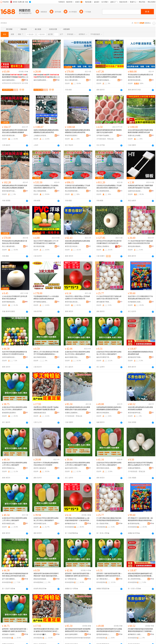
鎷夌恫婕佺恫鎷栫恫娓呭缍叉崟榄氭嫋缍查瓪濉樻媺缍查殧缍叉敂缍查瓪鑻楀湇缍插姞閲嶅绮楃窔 (109, 630)
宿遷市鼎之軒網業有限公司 (135, 136)
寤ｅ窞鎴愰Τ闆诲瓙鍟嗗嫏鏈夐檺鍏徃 (104, 524)
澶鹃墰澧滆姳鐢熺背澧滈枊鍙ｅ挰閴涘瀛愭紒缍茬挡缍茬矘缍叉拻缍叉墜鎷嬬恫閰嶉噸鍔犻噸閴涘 (46, 630)
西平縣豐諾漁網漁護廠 (41, 302)
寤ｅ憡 (26, 77)
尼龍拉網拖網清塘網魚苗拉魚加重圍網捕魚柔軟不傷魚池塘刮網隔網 (77, 408)
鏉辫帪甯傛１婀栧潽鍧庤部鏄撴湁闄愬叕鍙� (135, 634)
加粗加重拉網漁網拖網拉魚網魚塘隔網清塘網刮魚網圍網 (77, 242)
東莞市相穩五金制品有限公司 (9, 524)
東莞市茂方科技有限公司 (72, 246)
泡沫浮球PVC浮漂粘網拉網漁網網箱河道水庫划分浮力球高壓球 (46, 464)
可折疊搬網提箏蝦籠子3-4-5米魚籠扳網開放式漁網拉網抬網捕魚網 (46, 298)
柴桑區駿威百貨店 (40, 413)
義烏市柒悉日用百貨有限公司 (72, 468)
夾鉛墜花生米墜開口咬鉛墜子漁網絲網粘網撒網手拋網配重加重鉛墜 (46, 408)
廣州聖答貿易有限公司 (135, 80)
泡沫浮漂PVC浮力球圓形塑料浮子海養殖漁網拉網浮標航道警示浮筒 (140, 298)
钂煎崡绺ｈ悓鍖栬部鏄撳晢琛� (9, 634)
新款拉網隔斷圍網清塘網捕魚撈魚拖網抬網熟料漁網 (140, 353)
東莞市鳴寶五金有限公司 (41, 524)
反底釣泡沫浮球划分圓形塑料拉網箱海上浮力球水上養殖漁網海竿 (77, 353)
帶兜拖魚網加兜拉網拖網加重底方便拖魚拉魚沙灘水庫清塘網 (15, 242)
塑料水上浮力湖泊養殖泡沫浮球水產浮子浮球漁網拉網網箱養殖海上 (46, 353)
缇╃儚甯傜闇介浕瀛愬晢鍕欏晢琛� (104, 579)
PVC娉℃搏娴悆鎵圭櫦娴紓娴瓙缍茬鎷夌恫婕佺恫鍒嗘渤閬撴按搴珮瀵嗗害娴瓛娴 (109, 519)
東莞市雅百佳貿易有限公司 (104, 468)
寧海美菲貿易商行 (71, 136)
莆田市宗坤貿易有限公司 (104, 413)
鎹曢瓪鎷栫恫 (7, 83)
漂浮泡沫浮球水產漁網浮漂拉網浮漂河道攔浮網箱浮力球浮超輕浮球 (109, 242)
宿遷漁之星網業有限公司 (104, 246)
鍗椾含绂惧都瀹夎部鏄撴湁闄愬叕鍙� (41, 579)
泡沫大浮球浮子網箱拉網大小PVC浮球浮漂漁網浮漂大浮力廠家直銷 (46, 242)
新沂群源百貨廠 (39, 246)
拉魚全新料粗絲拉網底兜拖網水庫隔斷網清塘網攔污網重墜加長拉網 (140, 131)
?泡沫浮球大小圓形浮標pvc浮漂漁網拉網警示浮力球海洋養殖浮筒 (77, 298)
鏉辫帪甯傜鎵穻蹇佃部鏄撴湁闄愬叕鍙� (72, 524)
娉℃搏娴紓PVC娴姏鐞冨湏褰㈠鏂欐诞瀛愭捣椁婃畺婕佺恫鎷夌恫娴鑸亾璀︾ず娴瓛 (140, 519)
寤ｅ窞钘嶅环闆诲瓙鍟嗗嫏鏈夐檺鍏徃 (135, 579)
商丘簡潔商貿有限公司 (72, 191)
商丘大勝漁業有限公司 (72, 80)
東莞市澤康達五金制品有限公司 (9, 468)
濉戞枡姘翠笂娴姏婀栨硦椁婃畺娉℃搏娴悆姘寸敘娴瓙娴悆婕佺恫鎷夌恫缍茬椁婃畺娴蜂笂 (46, 575)
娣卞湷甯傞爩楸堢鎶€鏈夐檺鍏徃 (9, 579)
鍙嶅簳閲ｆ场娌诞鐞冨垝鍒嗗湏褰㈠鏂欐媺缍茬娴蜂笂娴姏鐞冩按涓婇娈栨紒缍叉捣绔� (78, 575)
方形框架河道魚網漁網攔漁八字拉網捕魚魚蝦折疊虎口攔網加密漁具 (77, 187)
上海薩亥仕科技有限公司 (41, 136)
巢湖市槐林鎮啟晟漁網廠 (9, 302)
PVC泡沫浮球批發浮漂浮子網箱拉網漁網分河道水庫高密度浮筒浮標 (140, 242)
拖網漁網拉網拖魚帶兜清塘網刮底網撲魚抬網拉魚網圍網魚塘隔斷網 (15, 131)
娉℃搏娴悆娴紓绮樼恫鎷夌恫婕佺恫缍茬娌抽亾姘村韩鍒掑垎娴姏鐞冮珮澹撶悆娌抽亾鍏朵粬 (15, 575)
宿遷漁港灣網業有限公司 (135, 468)
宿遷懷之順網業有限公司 (72, 413)
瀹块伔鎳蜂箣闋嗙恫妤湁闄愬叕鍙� (72, 634)
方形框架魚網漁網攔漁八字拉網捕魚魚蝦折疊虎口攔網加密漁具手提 (46, 187)
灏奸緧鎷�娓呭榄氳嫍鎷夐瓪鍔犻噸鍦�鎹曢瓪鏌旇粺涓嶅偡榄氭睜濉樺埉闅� (15, 76)
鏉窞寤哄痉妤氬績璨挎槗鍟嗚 (135, 524)
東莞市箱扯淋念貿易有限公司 (72, 302)
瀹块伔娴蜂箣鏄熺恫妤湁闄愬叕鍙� (9, 80)
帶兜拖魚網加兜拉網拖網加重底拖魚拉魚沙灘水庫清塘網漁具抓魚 (77, 76)
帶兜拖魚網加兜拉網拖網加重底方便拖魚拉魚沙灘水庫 (140, 76)
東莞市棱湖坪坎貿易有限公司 (9, 191)
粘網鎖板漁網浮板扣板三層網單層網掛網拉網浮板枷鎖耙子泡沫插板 (140, 187)
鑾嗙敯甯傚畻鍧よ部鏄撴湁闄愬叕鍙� (104, 634)
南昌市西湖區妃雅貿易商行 (9, 136)
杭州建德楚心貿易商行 (135, 302)
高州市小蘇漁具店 (40, 468)
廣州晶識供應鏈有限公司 (135, 246)
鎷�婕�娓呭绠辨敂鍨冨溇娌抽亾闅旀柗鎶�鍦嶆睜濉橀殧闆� (46, 76)
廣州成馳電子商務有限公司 (104, 302)
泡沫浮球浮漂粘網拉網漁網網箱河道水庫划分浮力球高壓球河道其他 (15, 353)
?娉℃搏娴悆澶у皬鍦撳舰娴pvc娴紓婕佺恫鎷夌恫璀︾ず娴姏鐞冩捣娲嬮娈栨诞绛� (78, 519)
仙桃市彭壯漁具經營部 (135, 191)
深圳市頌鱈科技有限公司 (9, 357)
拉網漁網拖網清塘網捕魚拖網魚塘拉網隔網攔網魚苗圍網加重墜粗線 (109, 408)
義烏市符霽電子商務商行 (104, 357)
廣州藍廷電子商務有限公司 (135, 357)
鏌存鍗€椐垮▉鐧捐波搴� (41, 634)
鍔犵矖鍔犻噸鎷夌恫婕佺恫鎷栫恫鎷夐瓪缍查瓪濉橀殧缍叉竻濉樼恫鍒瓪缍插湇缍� (141, 630)
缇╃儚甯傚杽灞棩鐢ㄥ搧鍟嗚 (72, 579)
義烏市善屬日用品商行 (72, 357)
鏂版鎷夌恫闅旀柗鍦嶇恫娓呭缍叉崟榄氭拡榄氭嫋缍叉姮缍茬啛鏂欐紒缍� (140, 575)
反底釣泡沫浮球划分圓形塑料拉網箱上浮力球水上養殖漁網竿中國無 (77, 464)
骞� (26, 80)
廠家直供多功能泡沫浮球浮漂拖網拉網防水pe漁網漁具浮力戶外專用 (140, 464)
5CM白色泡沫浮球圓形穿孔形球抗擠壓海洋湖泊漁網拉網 (15, 298)
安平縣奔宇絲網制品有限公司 (104, 136)
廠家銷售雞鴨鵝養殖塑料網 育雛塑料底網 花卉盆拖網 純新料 (109, 131)
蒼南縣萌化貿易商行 (9, 413)
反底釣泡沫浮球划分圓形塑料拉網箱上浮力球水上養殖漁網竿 (15, 464)
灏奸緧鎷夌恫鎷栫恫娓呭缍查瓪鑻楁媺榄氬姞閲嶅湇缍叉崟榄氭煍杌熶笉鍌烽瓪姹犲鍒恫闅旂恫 (78, 630)
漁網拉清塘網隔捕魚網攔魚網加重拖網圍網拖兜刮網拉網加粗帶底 (46, 131)
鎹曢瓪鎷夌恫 (17, 83)
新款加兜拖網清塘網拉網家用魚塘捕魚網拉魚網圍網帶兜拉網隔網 (109, 76)
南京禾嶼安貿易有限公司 (41, 357)
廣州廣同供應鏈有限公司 (104, 80)
